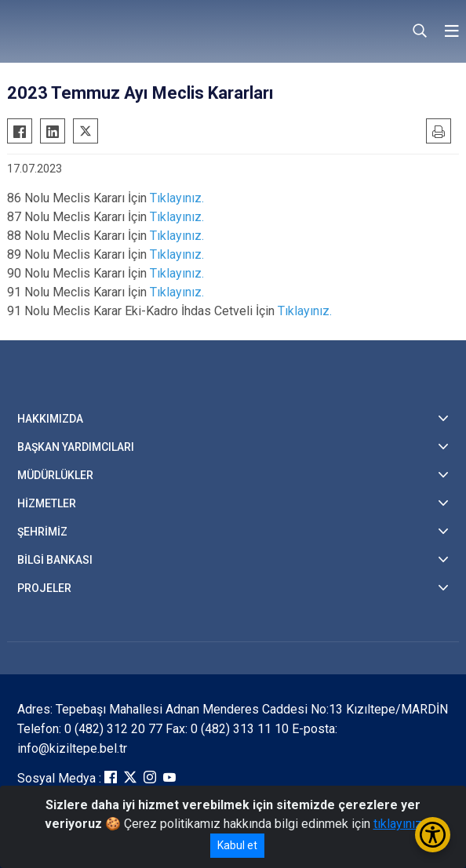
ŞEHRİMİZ (42, 532)
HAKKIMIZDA (50, 419)
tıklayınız (398, 824)
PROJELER (44, 588)
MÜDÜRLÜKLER (55, 475)
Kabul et (237, 845)
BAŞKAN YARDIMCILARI (76, 447)
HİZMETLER (47, 503)
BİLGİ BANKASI (55, 560)
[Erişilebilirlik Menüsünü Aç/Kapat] (433, 835)
